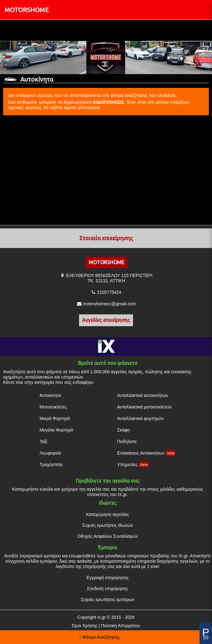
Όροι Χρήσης (85, 626)
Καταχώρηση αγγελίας (108, 514)
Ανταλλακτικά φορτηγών (140, 418)
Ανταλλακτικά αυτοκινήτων (143, 395)
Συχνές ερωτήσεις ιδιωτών (107, 525)
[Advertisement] (106, 170)
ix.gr (101, 617)
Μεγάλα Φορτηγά (56, 430)
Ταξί (44, 441)
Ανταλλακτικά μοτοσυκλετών (144, 407)
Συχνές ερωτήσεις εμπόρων (107, 599)
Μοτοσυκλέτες (53, 407)
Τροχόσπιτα (51, 465)
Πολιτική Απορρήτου (120, 626)
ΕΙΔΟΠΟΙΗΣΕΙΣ (109, 102)
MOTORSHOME (27, 10)
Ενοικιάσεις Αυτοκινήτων (141, 453)
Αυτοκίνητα (50, 395)
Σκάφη (123, 430)
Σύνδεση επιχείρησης (107, 589)
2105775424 (109, 292)
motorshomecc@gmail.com (109, 304)
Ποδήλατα (127, 441)
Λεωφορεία (50, 453)
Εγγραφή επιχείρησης (108, 578)
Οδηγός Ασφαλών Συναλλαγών (108, 536)
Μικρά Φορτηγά (55, 418)
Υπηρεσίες (127, 465)
